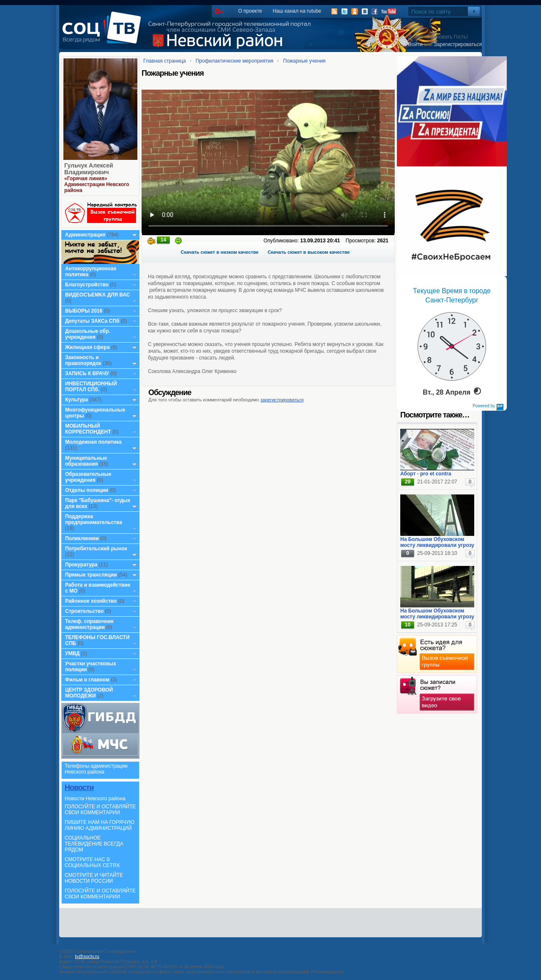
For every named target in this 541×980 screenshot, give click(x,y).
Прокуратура (81, 565)
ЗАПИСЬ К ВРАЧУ (87, 373)
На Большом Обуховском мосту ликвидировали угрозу (437, 542)
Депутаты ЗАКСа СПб (92, 321)
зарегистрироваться (282, 400)
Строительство (84, 611)
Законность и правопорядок (83, 360)
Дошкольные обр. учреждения (88, 334)
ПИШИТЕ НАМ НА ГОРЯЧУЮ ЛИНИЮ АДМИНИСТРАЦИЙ (100, 825)
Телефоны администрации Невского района (96, 769)
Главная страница (165, 61)
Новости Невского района (95, 799)
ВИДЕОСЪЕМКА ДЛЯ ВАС (97, 295)
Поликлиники (82, 538)
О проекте (250, 11)
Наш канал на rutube (297, 11)
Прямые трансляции (91, 575)
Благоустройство (87, 285)
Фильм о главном (87, 680)
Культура (77, 400)
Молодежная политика (93, 442)
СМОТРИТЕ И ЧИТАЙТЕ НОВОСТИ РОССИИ (94, 878)
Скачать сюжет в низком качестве (220, 252)
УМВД (72, 653)
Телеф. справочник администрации (89, 624)
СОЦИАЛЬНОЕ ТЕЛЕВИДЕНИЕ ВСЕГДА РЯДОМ (94, 844)
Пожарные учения (305, 61)
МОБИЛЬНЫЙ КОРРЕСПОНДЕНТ (89, 429)
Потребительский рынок (96, 549)
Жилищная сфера (87, 347)
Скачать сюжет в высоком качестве (309, 252)
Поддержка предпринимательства (94, 519)
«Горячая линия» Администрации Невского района (97, 184)
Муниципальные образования (86, 461)
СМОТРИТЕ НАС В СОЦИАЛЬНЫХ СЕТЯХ (92, 862)
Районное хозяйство (91, 601)
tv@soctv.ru (87, 956)
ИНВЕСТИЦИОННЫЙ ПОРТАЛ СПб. (91, 387)
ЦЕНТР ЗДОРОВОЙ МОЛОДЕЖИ (89, 693)
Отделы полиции (87, 490)
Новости (79, 788)
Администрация (85, 235)
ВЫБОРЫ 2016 (84, 311)
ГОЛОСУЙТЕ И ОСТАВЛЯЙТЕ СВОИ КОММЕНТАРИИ (100, 810)
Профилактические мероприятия (235, 61)
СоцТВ (104, 33)
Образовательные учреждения (88, 477)
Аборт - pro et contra (426, 474)
